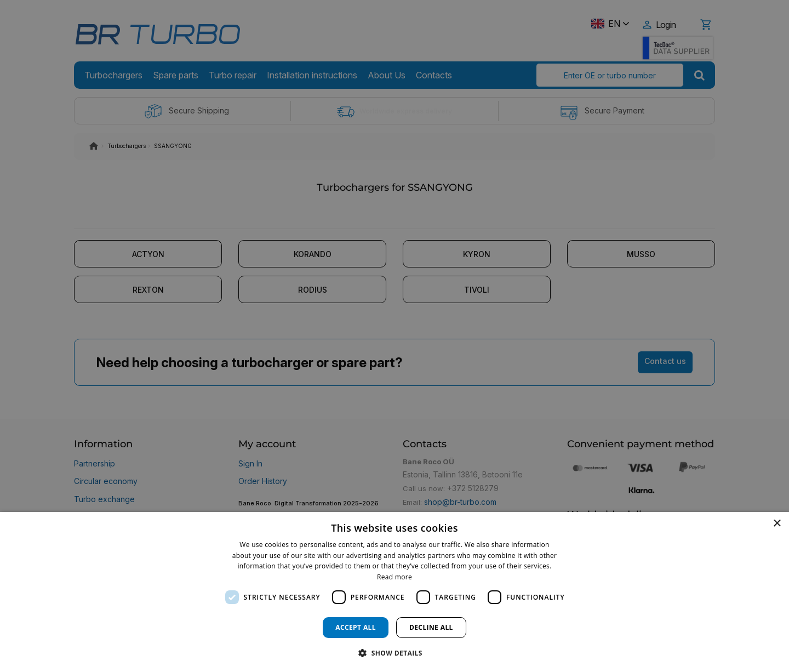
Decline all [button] (431, 627)
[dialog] (395, 592)
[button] (395, 653)
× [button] (777, 524)
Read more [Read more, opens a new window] (395, 577)
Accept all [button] (356, 627)
